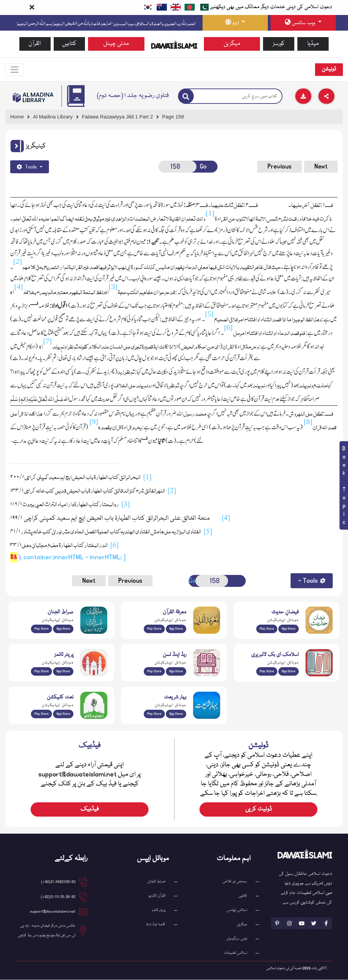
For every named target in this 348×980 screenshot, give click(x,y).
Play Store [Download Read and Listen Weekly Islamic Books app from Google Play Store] (154, 672)
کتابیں (69, 44)
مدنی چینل (116, 44)
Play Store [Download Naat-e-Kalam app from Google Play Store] (41, 714)
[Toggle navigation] (15, 70)
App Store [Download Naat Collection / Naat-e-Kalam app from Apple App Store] (63, 714)
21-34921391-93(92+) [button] (58, 882)
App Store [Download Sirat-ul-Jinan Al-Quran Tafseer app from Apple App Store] (63, 629)
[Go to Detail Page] (120, 117)
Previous (280, 167)
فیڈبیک (90, 810)
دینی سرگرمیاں (237, 939)
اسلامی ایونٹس (237, 910)
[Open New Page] (177, 167)
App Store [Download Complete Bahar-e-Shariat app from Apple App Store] (176, 714)
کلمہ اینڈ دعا (156, 925)
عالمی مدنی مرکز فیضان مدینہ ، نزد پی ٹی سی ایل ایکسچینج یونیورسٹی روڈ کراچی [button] (47, 931)
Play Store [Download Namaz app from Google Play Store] (41, 672)
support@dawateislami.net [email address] (53, 912)
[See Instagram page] (289, 924)
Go (203, 167)
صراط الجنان (156, 882)
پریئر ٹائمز (159, 910)
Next (321, 167)
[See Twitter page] (314, 924)
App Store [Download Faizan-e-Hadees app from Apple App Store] (289, 629)
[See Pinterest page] (277, 924)
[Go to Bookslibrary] (33, 98)
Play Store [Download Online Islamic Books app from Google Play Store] (267, 672)
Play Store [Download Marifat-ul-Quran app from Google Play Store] (154, 629)
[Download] (303, 97)
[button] (17, 146)
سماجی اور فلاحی (235, 882)
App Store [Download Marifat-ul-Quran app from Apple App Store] (176, 629)
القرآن (35, 44)
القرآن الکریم (157, 896)
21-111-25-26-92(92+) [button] (58, 897)
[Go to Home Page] (174, 44)
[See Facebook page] (326, 924)
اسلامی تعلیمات (236, 953)
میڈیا (313, 44)
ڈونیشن (329, 70)
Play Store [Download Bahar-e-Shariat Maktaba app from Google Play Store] (154, 714)
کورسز (279, 44)
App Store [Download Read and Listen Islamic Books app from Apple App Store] (176, 672)
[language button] (235, 23)
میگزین (232, 44)
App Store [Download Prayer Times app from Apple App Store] (63, 672)
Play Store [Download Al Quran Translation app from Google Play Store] (41, 629)
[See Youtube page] (302, 924)
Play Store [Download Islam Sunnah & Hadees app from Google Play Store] (267, 629)
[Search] (186, 97)
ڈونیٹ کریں (259, 810)
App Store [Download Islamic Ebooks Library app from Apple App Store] (289, 672)
